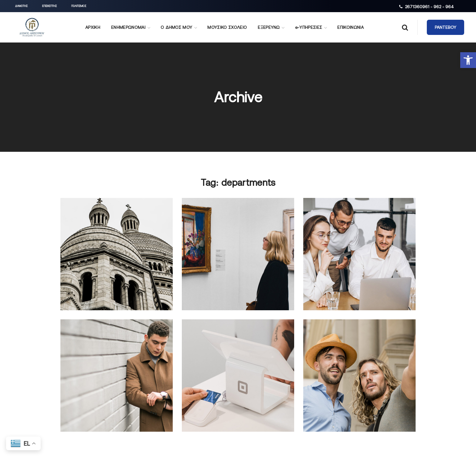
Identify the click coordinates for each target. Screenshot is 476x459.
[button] (468, 60)
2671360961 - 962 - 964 (429, 7)
